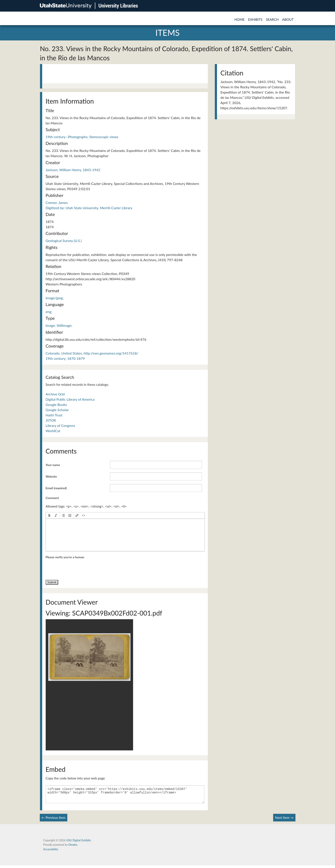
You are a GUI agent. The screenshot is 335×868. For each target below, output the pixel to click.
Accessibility (51, 852)
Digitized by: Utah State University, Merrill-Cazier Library (89, 208)
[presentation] (49, 515)
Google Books (56, 404)
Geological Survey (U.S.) (64, 241)
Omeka (73, 847)
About (288, 19)
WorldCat (53, 431)
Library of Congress (60, 425)
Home (240, 19)
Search (272, 19)
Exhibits (255, 19)
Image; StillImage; (59, 325)
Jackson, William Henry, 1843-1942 (73, 170)
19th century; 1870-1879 (65, 358)
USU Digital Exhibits (79, 843)
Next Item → (284, 820)
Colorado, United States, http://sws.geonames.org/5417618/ (92, 353)
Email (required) (56, 488)
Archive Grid (55, 394)
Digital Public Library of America (70, 399)
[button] (49, 515)
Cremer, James (57, 203)
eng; (49, 312)
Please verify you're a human (65, 557)
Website (51, 476)
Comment (52, 498)
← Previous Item (54, 820)
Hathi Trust (54, 415)
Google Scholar (57, 410)
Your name (53, 465)
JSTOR (51, 420)
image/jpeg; (55, 298)
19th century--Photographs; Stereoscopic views (82, 137)
